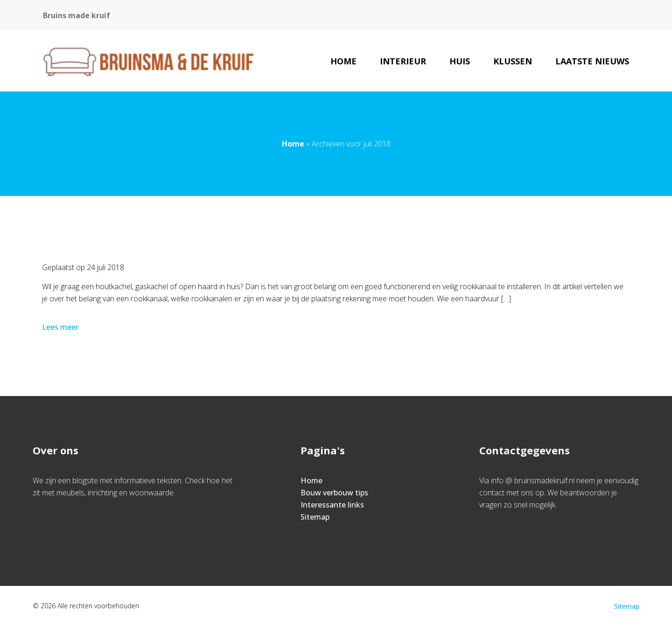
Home (343, 61)
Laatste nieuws (592, 61)
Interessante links (332, 505)
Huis (460, 61)
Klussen (513, 61)
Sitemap (315, 517)
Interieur (403, 61)
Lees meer (61, 327)
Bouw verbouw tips (334, 493)
